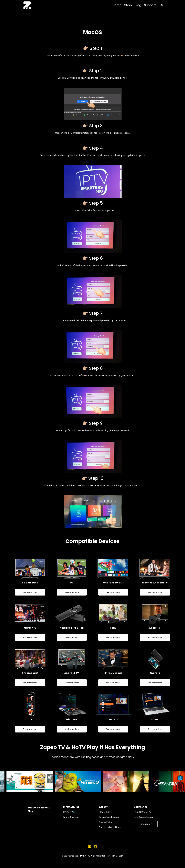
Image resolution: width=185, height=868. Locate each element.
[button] (146, 824)
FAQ (162, 5)
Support (150, 5)
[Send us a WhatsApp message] (90, 847)
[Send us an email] (95, 847)
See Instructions (30, 592)
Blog (138, 5)
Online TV (70, 812)
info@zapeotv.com (144, 817)
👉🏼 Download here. (130, 55)
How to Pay (105, 812)
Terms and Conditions (110, 827)
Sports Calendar (72, 817)
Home (117, 5)
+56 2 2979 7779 (143, 812)
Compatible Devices (109, 817)
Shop (128, 5)
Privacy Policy (106, 822)
